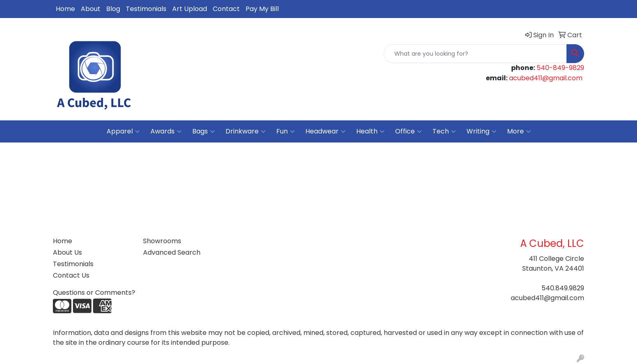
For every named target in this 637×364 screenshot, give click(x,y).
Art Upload (190, 9)
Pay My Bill (262, 9)
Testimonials (146, 9)
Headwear (325, 131)
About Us (67, 252)
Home (65, 9)
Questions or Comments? (94, 293)
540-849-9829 (560, 68)
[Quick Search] (475, 54)
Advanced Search (172, 252)
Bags (204, 131)
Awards (166, 131)
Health (370, 131)
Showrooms (162, 241)
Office (408, 131)
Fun (286, 131)
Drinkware (246, 131)
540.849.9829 (563, 288)
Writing (481, 131)
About (91, 9)
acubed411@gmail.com (546, 78)
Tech (444, 131)
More (519, 131)
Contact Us (71, 275)
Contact (226, 9)
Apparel (123, 131)
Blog (113, 9)
